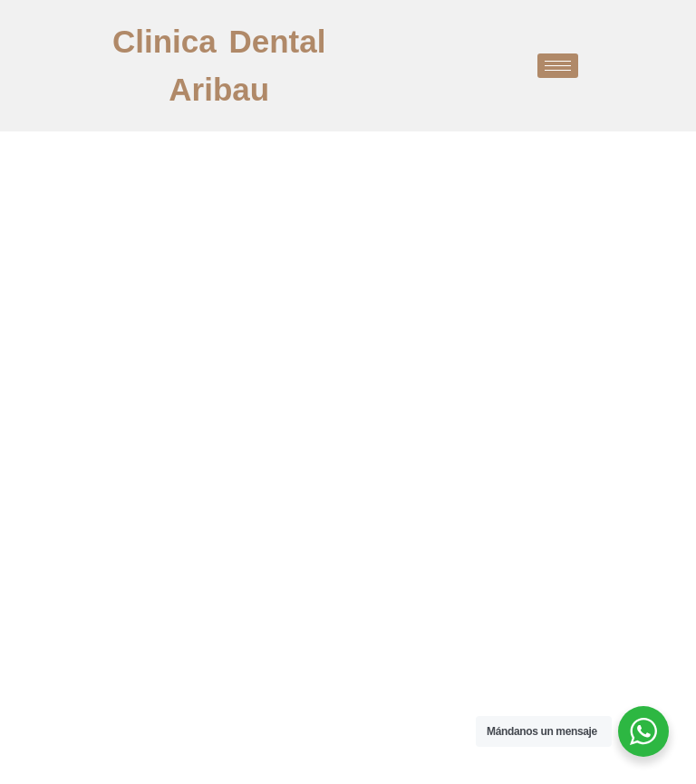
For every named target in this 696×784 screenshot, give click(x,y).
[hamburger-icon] (558, 66)
